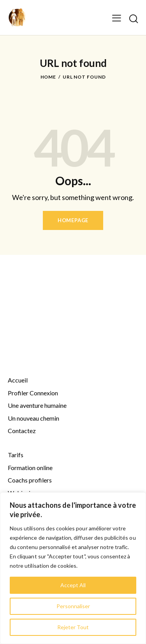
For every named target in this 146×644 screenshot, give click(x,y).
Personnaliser (73, 606)
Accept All (73, 585)
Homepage (73, 220)
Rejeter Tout (73, 627)
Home (48, 77)
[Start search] (133, 18)
